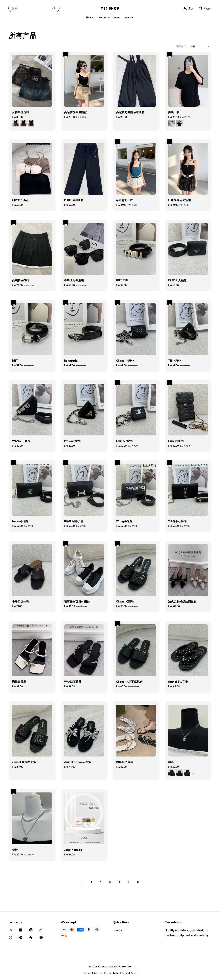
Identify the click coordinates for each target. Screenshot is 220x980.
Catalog (102, 18)
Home (90, 17)
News (116, 17)
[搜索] (54, 8)
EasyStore (126, 967)
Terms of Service (93, 973)
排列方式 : (181, 46)
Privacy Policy (112, 973)
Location (129, 17)
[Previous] (82, 882)
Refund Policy (129, 973)
